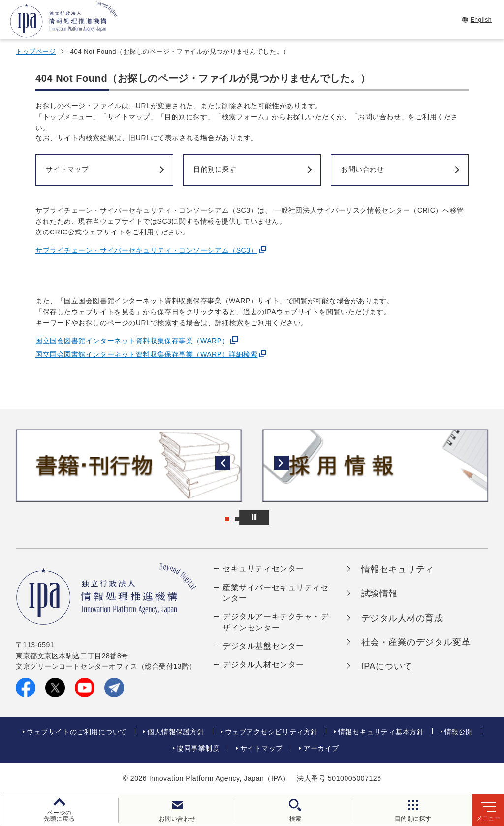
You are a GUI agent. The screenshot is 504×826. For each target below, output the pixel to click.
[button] (15, 465)
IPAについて (387, 666)
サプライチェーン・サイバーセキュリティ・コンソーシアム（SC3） (146, 250)
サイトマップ (262, 748)
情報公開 (459, 732)
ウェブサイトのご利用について (77, 732)
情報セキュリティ (398, 569)
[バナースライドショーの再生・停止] (280, 517)
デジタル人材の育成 (402, 618)
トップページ (36, 51)
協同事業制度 (198, 748)
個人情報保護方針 (176, 732)
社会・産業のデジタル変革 (416, 642)
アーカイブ (321, 748)
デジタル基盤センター (263, 646)
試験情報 (379, 594)
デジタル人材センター (263, 665)
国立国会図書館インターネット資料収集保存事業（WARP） (132, 341)
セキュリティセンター (263, 569)
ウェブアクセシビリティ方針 (271, 732)
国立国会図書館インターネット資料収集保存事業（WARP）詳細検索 (146, 354)
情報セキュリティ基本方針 (381, 732)
